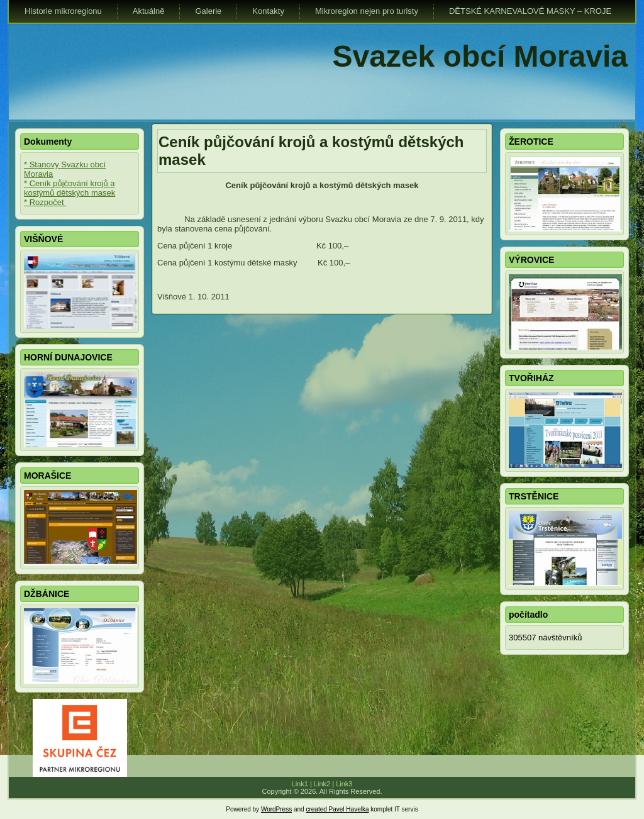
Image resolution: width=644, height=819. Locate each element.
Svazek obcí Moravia (480, 56)
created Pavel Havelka (337, 809)
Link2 (322, 784)
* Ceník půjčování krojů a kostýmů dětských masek (69, 188)
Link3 (344, 784)
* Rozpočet (45, 202)
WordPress (276, 809)
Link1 (300, 784)
